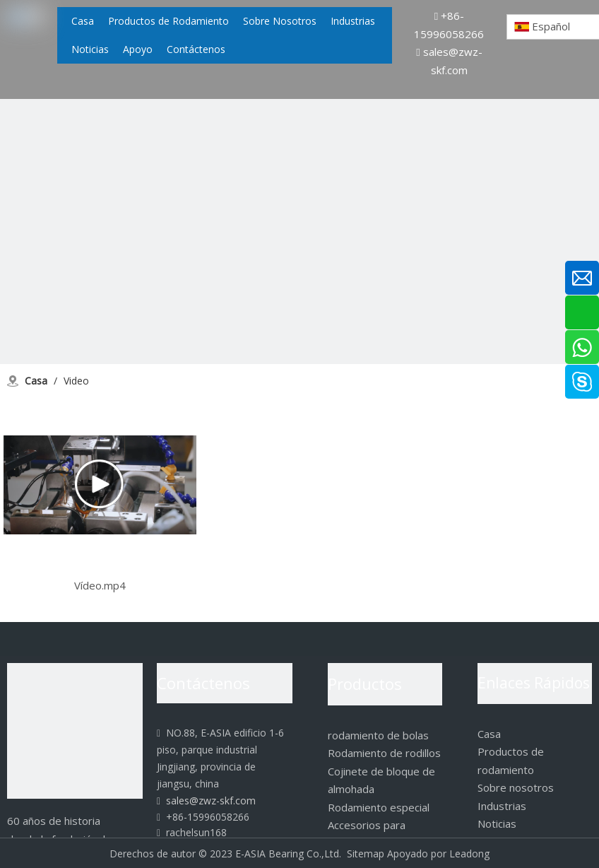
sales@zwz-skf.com (206, 800)
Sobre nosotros (516, 787)
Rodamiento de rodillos (384, 753)
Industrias (502, 806)
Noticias (497, 823)
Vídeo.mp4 (100, 585)
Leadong (469, 854)
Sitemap (366, 854)
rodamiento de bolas (378, 735)
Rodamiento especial (379, 807)
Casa (489, 734)
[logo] (75, 731)
